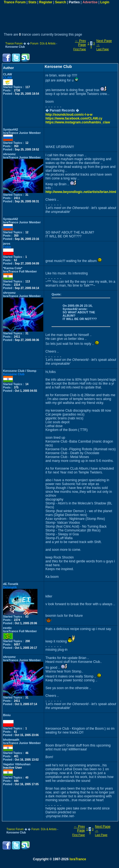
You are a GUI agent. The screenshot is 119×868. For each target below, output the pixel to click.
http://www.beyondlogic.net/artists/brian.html (81, 192)
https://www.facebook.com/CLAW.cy (74, 118)
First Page (80, 49)
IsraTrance (78, 859)
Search (61, 2)
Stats (32, 2)
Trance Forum (15, 2)
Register (46, 2)
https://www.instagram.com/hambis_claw (78, 122)
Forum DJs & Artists (43, 43)
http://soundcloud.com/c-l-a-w (69, 115)
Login (105, 2)
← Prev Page (80, 43)
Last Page (103, 49)
